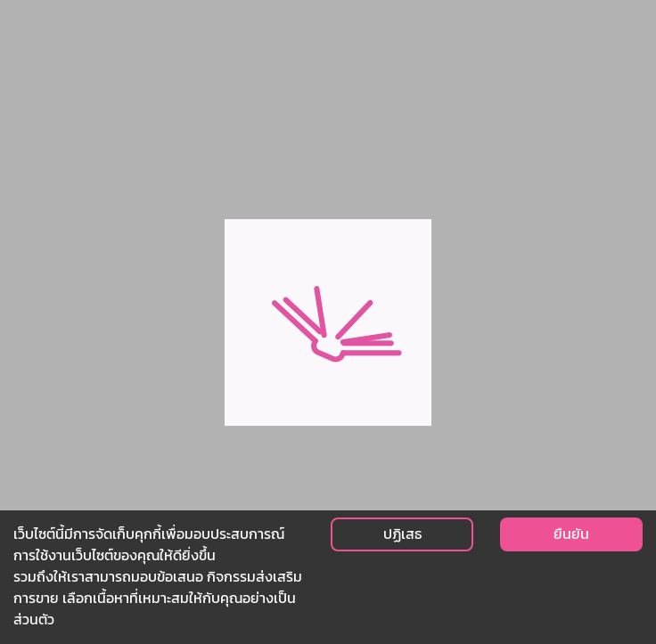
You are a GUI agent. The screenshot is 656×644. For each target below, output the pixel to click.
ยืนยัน (571, 534)
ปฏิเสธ (402, 534)
